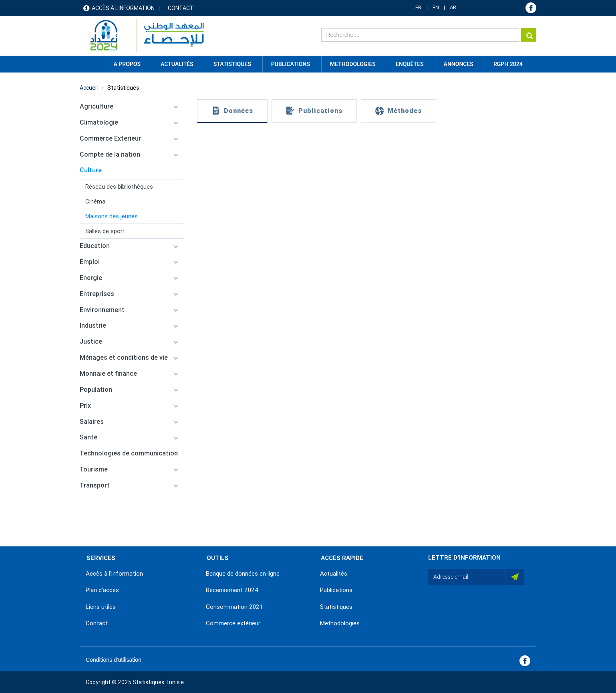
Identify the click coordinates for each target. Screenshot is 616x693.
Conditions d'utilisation (114, 660)
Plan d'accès (102, 590)
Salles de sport (105, 231)
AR (453, 7)
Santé (89, 437)
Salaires (92, 422)
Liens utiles (101, 607)
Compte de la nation (110, 154)
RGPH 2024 (508, 64)
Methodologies (340, 623)
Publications (291, 64)
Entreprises (97, 294)
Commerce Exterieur (110, 138)
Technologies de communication (129, 453)
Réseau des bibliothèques (119, 187)
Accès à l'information (123, 8)
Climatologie (99, 122)
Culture (91, 170)
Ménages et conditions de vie (124, 358)
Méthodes (405, 111)
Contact (181, 8)
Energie (91, 278)
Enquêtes (410, 64)
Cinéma (95, 201)
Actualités (334, 574)
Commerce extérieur (233, 623)
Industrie (93, 325)
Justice (91, 341)
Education (95, 246)
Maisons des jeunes (112, 216)
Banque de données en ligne (243, 574)
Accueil (93, 64)
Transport (95, 485)
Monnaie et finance (108, 374)
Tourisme (94, 469)
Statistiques (123, 88)
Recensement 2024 (232, 590)
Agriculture (97, 106)
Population (96, 390)
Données (239, 111)
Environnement (102, 310)
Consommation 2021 (234, 607)
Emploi (90, 262)
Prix (85, 406)
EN (436, 7)
